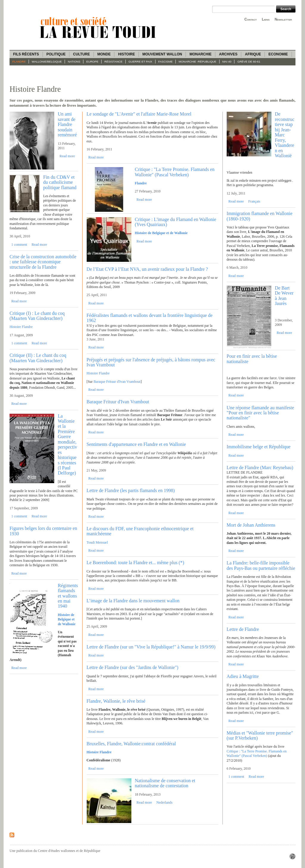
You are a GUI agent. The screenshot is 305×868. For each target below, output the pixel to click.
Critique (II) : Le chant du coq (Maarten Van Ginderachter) (38, 358)
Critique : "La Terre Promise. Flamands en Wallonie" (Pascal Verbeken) (175, 172)
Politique (56, 54)
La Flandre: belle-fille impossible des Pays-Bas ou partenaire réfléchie (261, 565)
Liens (266, 19)
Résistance (114, 62)
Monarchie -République (197, 62)
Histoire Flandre (21, 327)
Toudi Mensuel (97, 542)
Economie (278, 54)
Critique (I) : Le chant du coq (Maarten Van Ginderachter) (37, 316)
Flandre (19, 62)
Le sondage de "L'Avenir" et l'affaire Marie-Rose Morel (139, 114)
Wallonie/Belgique (47, 62)
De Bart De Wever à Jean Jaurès (284, 296)
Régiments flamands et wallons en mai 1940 (68, 596)
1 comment (19, 245)
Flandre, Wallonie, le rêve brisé (116, 701)
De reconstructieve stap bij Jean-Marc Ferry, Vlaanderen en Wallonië (285, 135)
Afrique (253, 54)
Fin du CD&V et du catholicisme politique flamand (60, 182)
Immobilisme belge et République (259, 447)
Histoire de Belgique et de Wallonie (161, 233)
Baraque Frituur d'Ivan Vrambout (117, 382)
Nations (74, 62)
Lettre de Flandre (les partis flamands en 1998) (131, 490)
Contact (251, 19)
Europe (92, 62)
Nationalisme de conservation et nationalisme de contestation (165, 783)
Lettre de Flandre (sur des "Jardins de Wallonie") (133, 667)
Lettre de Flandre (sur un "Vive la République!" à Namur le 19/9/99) (151, 647)
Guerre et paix (140, 62)
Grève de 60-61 (249, 62)
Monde (104, 54)
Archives (228, 54)
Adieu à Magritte (243, 676)
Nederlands (164, 802)
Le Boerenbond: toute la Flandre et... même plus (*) (136, 563)
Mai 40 (227, 62)
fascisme (165, 62)
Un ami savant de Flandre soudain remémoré (67, 124)
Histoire (126, 54)
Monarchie (200, 54)
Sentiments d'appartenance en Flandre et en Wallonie (136, 444)
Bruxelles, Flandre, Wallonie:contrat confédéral (131, 744)
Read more (67, 156)
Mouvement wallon (162, 54)
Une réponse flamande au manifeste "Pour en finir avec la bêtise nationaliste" (260, 413)
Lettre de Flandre (243, 629)
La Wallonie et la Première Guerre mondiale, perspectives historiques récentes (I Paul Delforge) (67, 445)
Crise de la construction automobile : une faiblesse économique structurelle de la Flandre (43, 262)
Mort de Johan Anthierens (251, 525)
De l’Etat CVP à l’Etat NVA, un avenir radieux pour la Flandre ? (147, 269)
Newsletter (283, 19)
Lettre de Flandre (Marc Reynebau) (260, 468)
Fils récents (26, 54)
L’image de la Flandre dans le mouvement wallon (133, 601)
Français (254, 201)
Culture (81, 54)
